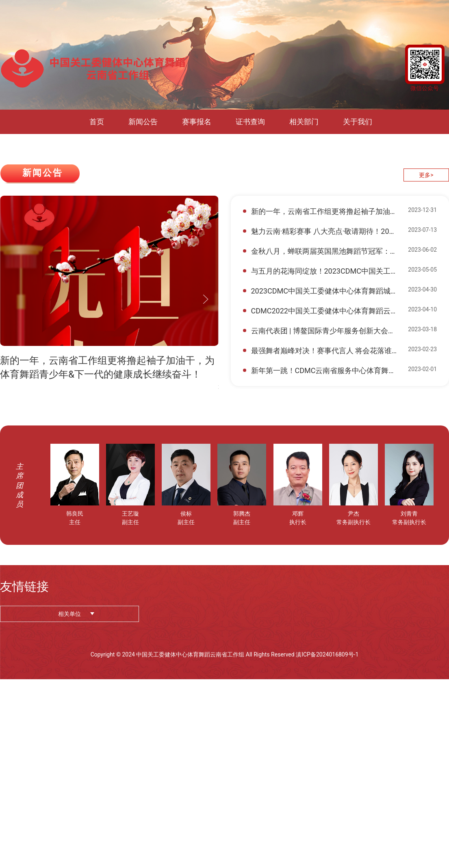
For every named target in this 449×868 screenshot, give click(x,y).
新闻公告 (143, 122)
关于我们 (358, 122)
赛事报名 (197, 122)
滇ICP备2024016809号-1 (327, 654)
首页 (97, 122)
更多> (426, 175)
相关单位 (69, 614)
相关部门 (304, 122)
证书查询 (250, 122)
